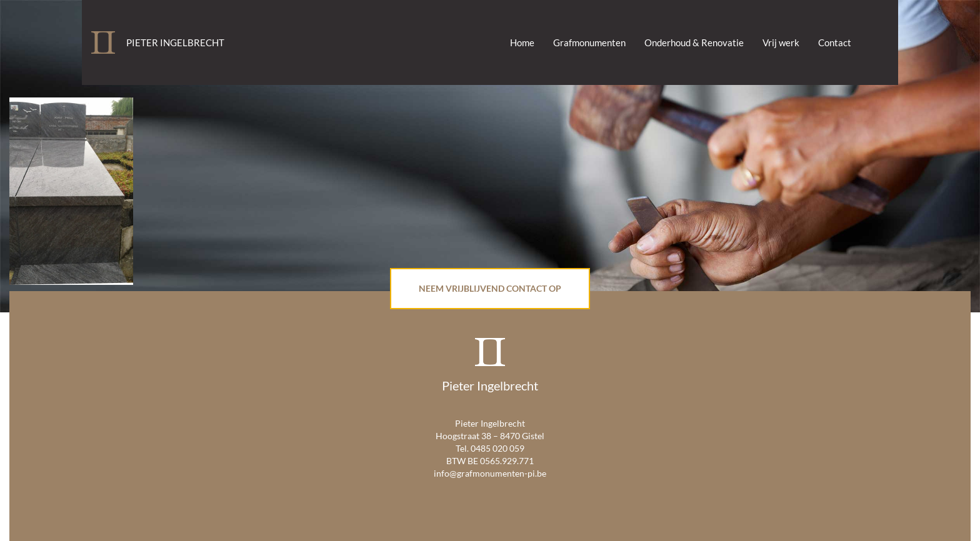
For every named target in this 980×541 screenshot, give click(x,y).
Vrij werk (781, 42)
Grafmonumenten (589, 42)
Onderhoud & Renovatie (694, 42)
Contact (835, 42)
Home (522, 42)
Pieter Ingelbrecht (175, 42)
